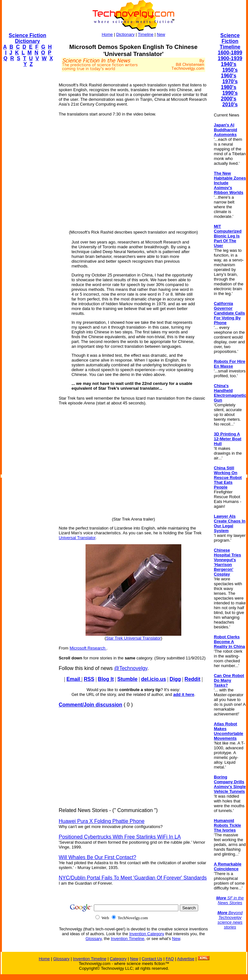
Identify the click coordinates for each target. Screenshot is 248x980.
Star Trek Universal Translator (133, 638)
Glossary (94, 939)
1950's (230, 70)
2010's (230, 104)
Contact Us (152, 959)
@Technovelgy (131, 668)
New (161, 34)
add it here (184, 694)
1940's (229, 64)
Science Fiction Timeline (230, 41)
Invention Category (147, 934)
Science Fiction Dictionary (27, 38)
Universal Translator (77, 538)
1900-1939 (230, 58)
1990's (230, 93)
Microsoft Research (88, 648)
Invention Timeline (128, 939)
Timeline (146, 34)
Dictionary (125, 34)
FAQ (170, 959)
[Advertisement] (27, 168)
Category (118, 959)
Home (107, 34)
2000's (229, 99)
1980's (229, 87)
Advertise (186, 959)
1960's (229, 76)
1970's (230, 81)
